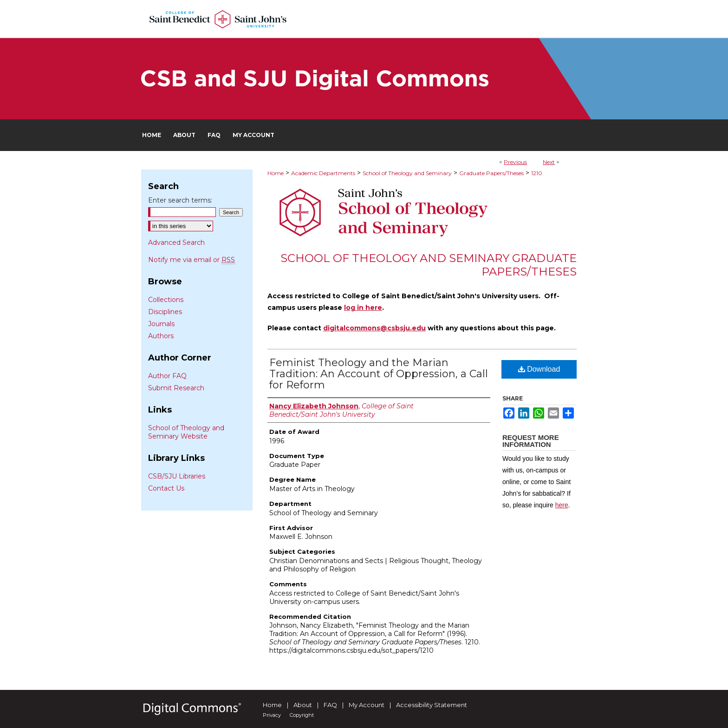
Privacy (272, 715)
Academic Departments (323, 173)
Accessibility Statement (432, 705)
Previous (515, 162)
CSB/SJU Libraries (177, 476)
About (303, 705)
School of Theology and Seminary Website (186, 432)
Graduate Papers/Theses (491, 173)
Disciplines (165, 312)
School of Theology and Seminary (407, 173)
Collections (166, 300)
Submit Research (176, 388)
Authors (161, 336)
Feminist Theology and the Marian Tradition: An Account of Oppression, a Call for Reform (379, 374)
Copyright (302, 715)
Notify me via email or (192, 260)
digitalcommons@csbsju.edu (374, 328)
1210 (537, 173)
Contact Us (166, 488)
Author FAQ (167, 376)
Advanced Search (176, 243)
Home (276, 173)
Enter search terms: (180, 200)
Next (549, 162)
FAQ (330, 705)
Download (539, 369)
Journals (161, 324)
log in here (363, 308)
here (562, 505)
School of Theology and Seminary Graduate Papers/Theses (429, 265)
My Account (367, 705)
